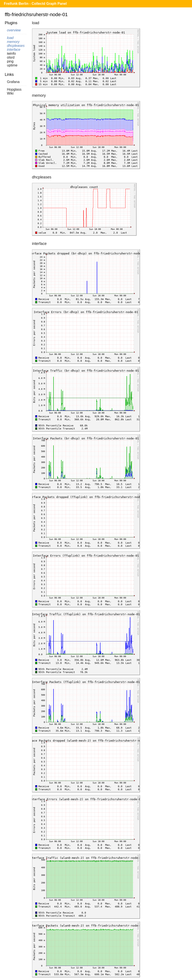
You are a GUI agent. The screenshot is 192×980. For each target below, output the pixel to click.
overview (14, 30)
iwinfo (11, 53)
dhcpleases (16, 46)
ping (10, 61)
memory (13, 42)
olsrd (11, 57)
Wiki (10, 93)
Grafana (13, 82)
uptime (12, 65)
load (10, 38)
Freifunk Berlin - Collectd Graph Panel (35, 4)
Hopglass (14, 89)
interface (14, 50)
